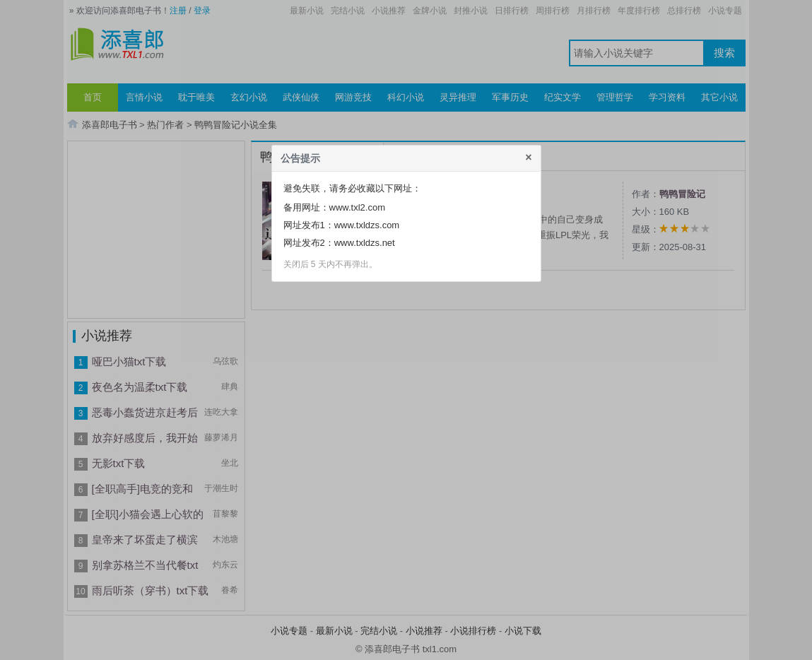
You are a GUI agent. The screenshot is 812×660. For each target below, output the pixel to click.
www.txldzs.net (365, 243)
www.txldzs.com (367, 225)
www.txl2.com (357, 207)
